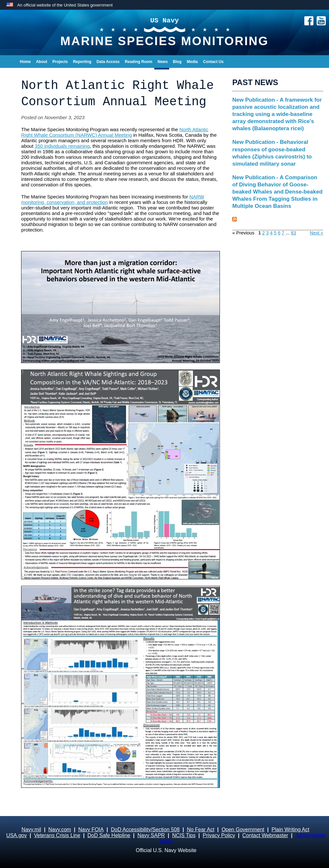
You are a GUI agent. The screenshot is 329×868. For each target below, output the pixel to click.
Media (192, 62)
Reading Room (139, 62)
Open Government (243, 830)
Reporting (82, 62)
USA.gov (16, 835)
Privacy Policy (219, 835)
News (163, 62)
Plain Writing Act (290, 830)
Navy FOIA (91, 830)
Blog (177, 62)
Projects (60, 62)
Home (25, 62)
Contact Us (213, 62)
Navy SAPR (151, 835)
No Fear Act (200, 830)
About (42, 62)
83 (293, 233)
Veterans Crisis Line (57, 835)
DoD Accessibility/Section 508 (145, 830)
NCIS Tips (184, 835)
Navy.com (60, 830)
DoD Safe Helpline (109, 835)
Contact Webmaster (265, 835)
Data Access (108, 62)
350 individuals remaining (62, 146)
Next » (317, 233)
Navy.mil (31, 830)
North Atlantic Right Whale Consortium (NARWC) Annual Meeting (115, 132)
